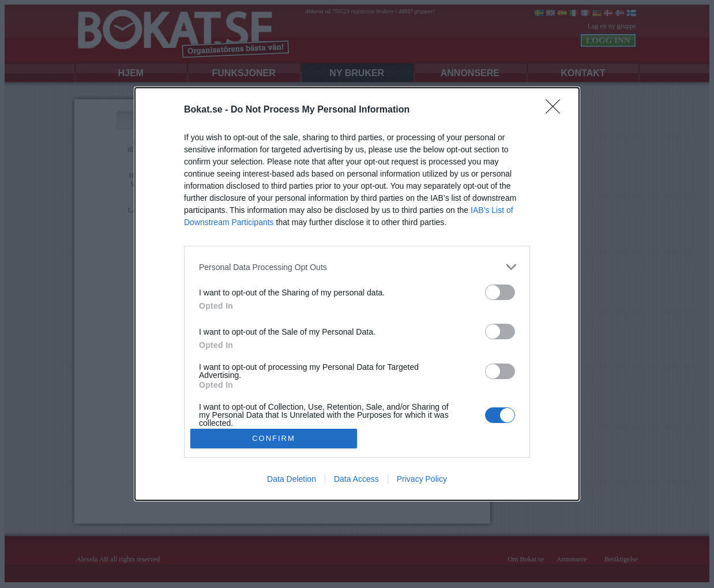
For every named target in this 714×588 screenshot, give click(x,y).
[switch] (500, 292)
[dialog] (357, 294)
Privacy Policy (422, 479)
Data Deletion (292, 479)
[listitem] (357, 267)
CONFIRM (274, 438)
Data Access (356, 479)
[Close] (557, 110)
